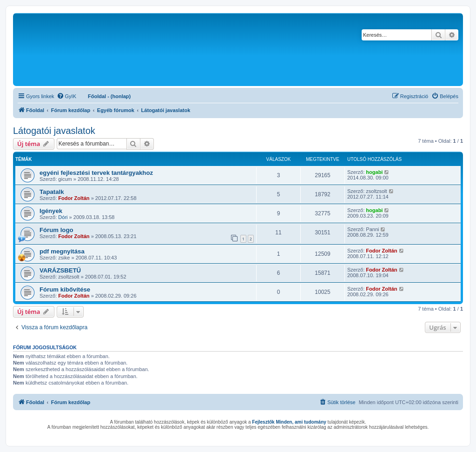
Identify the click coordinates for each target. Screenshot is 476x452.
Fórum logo (56, 230)
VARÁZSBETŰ (60, 270)
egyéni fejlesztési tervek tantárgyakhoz (96, 173)
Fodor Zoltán (74, 198)
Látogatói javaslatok (54, 131)
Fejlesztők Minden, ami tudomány (289, 422)
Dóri (63, 217)
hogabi (374, 172)
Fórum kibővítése (65, 289)
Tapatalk (52, 192)
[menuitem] (66, 96)
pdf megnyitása (62, 251)
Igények (51, 211)
